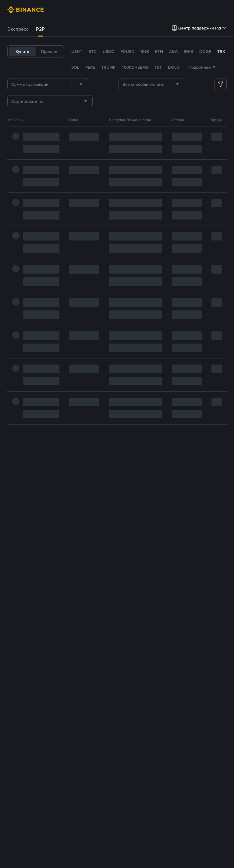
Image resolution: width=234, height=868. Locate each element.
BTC (92, 51)
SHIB (188, 51)
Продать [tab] (49, 51)
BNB (145, 51)
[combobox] (80, 84)
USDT (77, 51)
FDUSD (127, 51)
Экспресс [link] (18, 29)
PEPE (90, 67)
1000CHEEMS (135, 67)
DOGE (205, 51)
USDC (108, 51)
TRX (221, 51)
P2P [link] (40, 29)
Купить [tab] (22, 51)
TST (158, 67)
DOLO (174, 67)
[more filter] (221, 84)
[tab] (18, 29)
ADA (173, 51)
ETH (159, 51)
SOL (75, 67)
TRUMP (108, 67)
